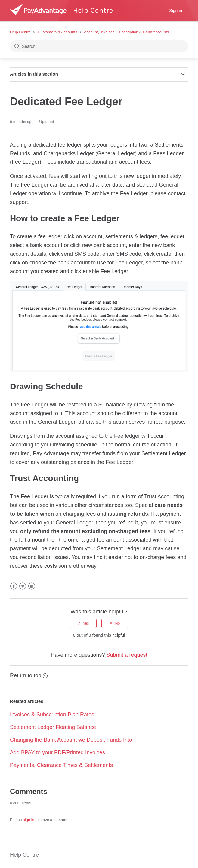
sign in (29, 820)
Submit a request (127, 655)
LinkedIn (32, 586)
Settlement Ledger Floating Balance (53, 727)
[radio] (83, 623)
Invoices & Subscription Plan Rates (52, 715)
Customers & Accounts (57, 32)
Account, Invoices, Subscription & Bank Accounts (127, 32)
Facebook (14, 586)
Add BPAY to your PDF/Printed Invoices (57, 752)
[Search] (99, 46)
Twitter (23, 586)
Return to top (29, 675)
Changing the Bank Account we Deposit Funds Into (71, 740)
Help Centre (20, 32)
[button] (163, 11)
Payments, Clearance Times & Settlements (61, 765)
